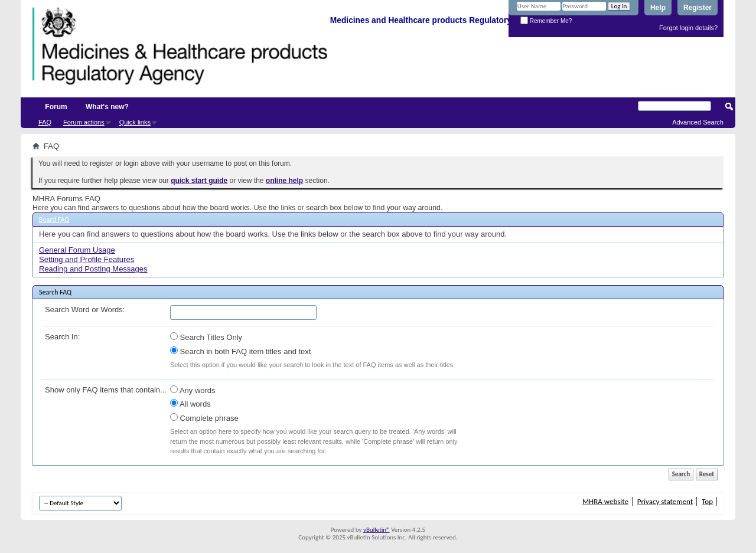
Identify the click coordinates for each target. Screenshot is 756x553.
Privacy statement (665, 501)
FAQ (45, 122)
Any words (193, 390)
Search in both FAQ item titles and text (240, 351)
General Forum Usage (77, 250)
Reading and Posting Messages (93, 269)
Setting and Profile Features (87, 259)
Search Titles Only (206, 337)
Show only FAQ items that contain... (106, 390)
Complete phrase (204, 418)
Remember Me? (546, 21)
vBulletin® (377, 530)
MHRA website (605, 501)
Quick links (135, 122)
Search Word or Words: (85, 310)
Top (707, 501)
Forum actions (84, 122)
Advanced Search (698, 122)
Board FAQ (54, 220)
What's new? (107, 107)
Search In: (62, 337)
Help (658, 8)
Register (698, 8)
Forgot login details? (688, 28)
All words (190, 404)
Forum (56, 107)
